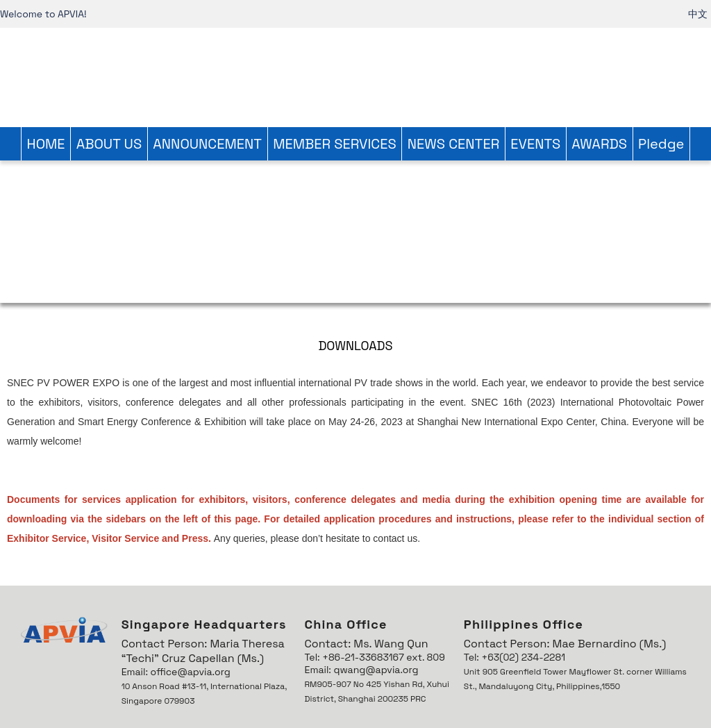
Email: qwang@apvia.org (362, 670)
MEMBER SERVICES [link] (335, 144)
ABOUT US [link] (109, 144)
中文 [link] (698, 14)
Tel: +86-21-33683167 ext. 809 (375, 657)
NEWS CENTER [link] (453, 144)
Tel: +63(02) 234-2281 (515, 657)
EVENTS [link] (535, 144)
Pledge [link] (661, 144)
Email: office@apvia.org (176, 672)
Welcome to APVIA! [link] (43, 14)
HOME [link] (46, 144)
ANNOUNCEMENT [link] (207, 144)
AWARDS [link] (599, 144)
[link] (355, 76)
